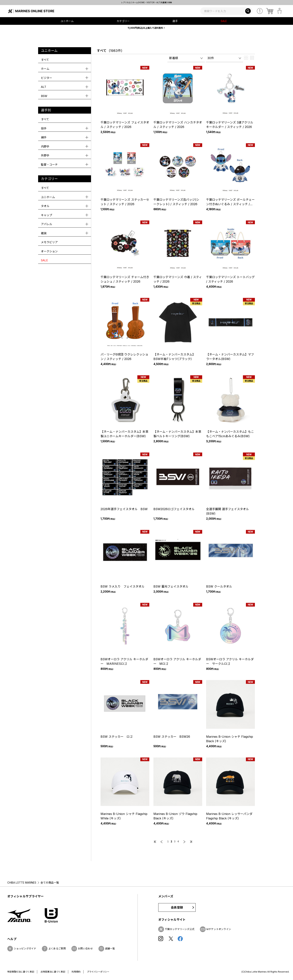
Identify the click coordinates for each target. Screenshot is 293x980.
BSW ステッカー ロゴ (117, 737)
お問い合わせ (85, 948)
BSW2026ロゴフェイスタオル (174, 509)
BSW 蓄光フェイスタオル (171, 586)
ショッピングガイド (25, 948)
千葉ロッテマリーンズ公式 (180, 929)
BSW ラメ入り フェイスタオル (122, 586)
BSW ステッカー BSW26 (172, 737)
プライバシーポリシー (98, 972)
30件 (211, 58)
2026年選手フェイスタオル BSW (124, 509)
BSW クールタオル (219, 586)
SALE (224, 21)
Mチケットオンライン (219, 929)
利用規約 (76, 972)
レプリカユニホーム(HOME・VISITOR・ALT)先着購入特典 (198, 2)
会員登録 (177, 907)
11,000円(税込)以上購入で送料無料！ (146, 28)
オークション (49, 251)
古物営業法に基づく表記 (53, 972)
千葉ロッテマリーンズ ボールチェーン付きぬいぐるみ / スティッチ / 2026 (230, 204)
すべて (45, 60)
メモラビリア (49, 242)
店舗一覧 (110, 948)
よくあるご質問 (57, 948)
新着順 (174, 58)
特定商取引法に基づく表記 (21, 972)
